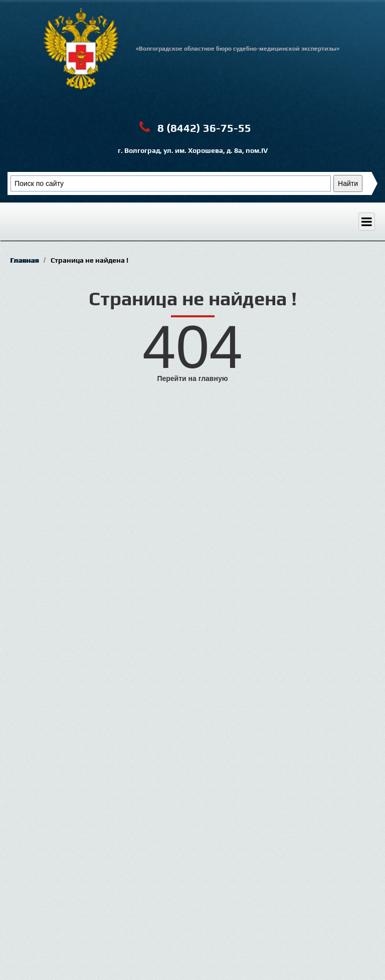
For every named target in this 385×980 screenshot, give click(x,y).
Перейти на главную (192, 378)
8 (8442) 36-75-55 (193, 127)
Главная (24, 260)
